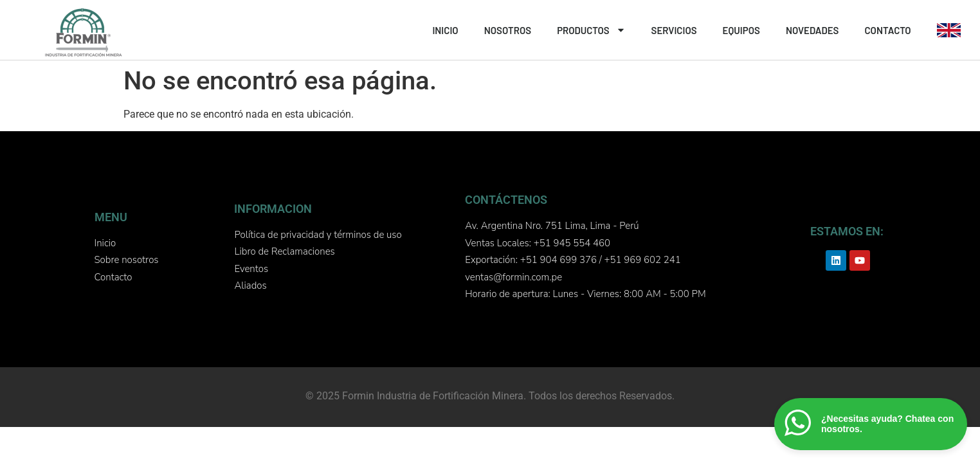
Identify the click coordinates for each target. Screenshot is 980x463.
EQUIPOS (741, 30)
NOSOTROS (508, 30)
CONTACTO (887, 30)
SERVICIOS (674, 30)
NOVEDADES (812, 30)
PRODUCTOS (591, 30)
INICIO (445, 30)
